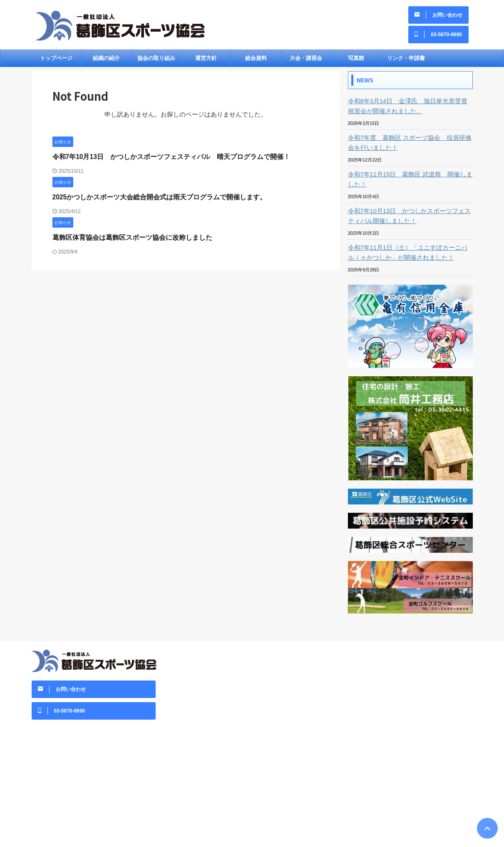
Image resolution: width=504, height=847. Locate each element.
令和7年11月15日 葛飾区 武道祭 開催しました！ (409, 182)
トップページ (56, 61)
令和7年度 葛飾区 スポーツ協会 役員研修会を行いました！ (409, 146)
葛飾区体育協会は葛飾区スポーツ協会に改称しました (127, 240)
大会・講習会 (306, 61)
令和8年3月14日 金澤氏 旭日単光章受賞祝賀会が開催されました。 (410, 109)
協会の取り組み (156, 61)
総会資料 (256, 61)
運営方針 (206, 61)
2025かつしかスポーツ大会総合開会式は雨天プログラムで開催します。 (153, 200)
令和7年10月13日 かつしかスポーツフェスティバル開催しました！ (408, 219)
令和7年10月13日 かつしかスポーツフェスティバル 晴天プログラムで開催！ (164, 160)
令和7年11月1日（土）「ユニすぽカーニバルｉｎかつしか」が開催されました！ (410, 256)
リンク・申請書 (406, 61)
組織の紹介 (106, 61)
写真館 (356, 61)
